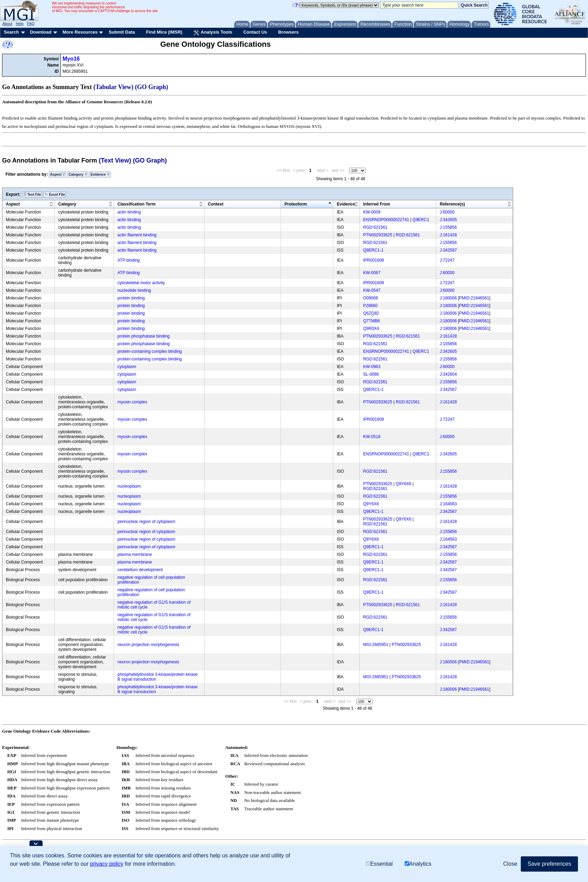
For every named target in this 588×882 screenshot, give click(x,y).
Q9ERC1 (421, 220)
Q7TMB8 (371, 321)
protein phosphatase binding (144, 336)
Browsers (288, 32)
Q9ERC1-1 (373, 250)
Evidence (100, 174)
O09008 (371, 298)
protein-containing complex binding (150, 351)
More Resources (80, 32)
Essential (379, 864)
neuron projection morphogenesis (148, 645)
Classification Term (137, 204)
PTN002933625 (378, 235)
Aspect (58, 174)
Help (20, 24)
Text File (32, 194)
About (7, 24)
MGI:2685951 (376, 645)
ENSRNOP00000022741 (386, 220)
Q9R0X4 (371, 329)
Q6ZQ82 (371, 313)
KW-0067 (372, 273)
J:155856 (448, 227)
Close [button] (510, 864)
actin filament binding (137, 235)
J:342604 (448, 374)
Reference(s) (452, 204)
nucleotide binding (134, 290)
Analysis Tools (213, 33)
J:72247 (447, 260)
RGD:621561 (375, 227)
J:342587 (448, 250)
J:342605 (448, 220)
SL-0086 (371, 374)
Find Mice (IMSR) (164, 32)
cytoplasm (127, 367)
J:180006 (448, 298)
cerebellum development (140, 570)
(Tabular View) (114, 87)
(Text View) (115, 160)
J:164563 (448, 504)
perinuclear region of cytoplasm (146, 522)
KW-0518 (372, 437)
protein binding (131, 298)
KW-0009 (372, 212)
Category (78, 174)
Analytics (418, 864)
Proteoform (296, 204)
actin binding (129, 212)
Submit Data (122, 32)
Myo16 (71, 59)
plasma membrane (135, 554)
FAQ (31, 24)
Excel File (55, 194)
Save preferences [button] (549, 864)
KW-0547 (372, 290)
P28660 (370, 306)
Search (11, 32)
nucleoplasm (129, 486)
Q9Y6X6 (403, 484)
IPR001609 (374, 260)
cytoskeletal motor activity (141, 283)
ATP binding (129, 260)
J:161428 (448, 235)
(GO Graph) (152, 87)
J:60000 (447, 212)
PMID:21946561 (474, 298)
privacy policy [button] (107, 864)
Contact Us (255, 32)
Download (41, 32)
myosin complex (132, 402)
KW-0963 (372, 367)
